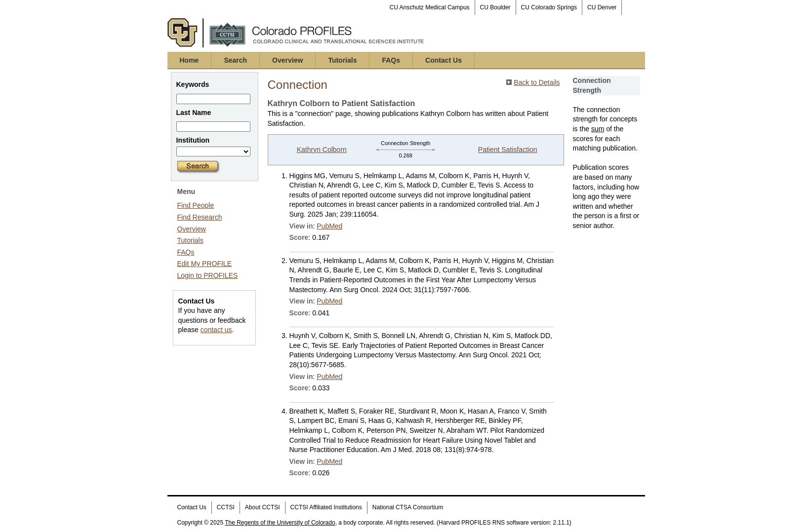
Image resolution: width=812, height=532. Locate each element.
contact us (216, 330)
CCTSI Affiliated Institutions (326, 507)
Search (235, 60)
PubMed (329, 226)
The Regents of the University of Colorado (280, 523)
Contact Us (444, 60)
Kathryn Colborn (322, 150)
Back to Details (537, 82)
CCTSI (226, 507)
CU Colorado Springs (549, 7)
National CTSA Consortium (408, 507)
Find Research (200, 217)
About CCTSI (263, 507)
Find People (196, 205)
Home (189, 60)
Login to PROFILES (208, 275)
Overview (287, 60)
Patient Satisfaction (508, 150)
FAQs (391, 60)
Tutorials (342, 60)
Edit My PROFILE (204, 264)
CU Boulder (495, 7)
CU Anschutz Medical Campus (430, 7)
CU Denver (602, 7)
